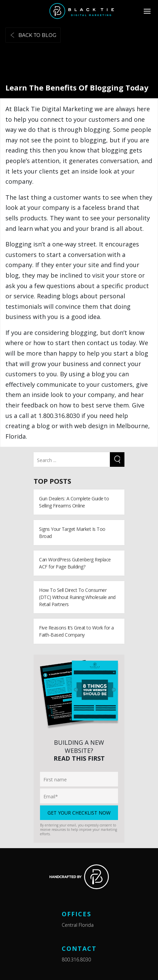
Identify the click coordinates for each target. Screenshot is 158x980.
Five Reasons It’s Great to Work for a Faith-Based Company (76, 631)
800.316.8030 (76, 959)
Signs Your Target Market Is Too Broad (72, 533)
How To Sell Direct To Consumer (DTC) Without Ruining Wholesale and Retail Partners (77, 597)
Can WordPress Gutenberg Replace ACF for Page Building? (75, 563)
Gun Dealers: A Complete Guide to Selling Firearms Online (74, 502)
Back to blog (33, 35)
